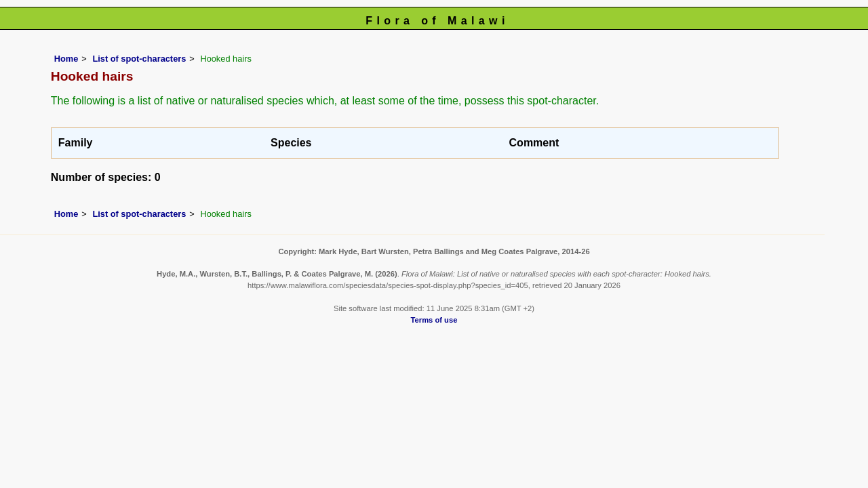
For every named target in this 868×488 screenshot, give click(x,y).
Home (66, 59)
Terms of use (434, 320)
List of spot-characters (139, 59)
